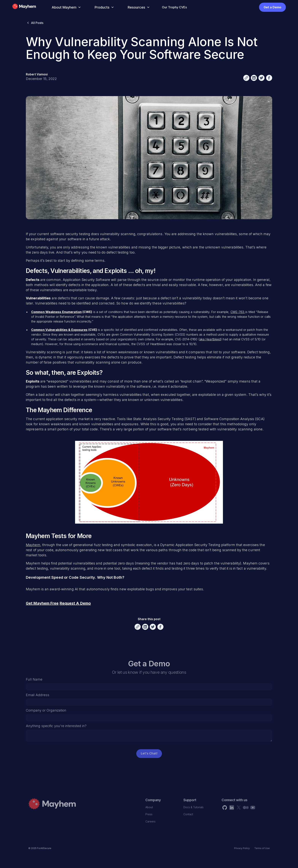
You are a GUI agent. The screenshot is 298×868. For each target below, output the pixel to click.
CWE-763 (238, 312)
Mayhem (33, 545)
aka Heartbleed (210, 339)
